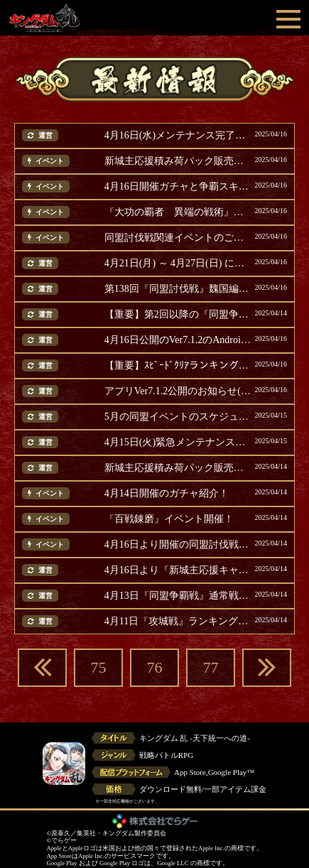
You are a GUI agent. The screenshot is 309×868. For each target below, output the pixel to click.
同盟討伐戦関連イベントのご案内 (178, 238)
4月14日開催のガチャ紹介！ (167, 494)
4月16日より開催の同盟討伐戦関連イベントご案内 (178, 545)
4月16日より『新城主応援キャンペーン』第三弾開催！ (178, 570)
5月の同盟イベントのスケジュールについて (178, 417)
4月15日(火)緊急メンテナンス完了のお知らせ (178, 443)
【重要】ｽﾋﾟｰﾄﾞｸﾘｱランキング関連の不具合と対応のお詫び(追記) (178, 366)
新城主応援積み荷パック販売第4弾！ (178, 161)
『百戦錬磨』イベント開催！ (169, 519)
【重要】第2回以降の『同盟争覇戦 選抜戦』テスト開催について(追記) (178, 315)
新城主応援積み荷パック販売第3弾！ (178, 468)
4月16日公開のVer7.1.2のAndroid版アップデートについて (178, 340)
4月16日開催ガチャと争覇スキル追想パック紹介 (178, 187)
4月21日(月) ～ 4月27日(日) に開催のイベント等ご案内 (178, 264)
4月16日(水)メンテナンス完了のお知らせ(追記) (178, 136)
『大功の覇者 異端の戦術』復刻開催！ (178, 212)
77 (211, 667)
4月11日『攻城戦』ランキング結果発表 (178, 622)
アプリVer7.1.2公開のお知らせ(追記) (178, 391)
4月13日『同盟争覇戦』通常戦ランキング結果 (178, 596)
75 (99, 667)
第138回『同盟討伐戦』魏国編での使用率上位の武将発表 (178, 289)
